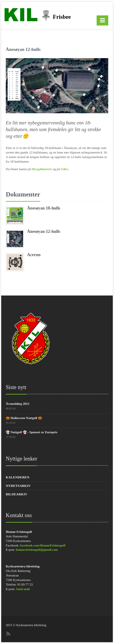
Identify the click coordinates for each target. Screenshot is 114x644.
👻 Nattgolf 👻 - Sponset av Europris (32, 432)
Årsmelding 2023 (17, 404)
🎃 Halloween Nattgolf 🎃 (24, 418)
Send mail (23, 589)
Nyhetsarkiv (18, 486)
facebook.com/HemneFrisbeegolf (43, 545)
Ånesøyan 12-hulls (44, 231)
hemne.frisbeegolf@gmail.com (37, 550)
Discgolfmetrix (42, 169)
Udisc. (65, 169)
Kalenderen (18, 477)
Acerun (34, 255)
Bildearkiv (17, 494)
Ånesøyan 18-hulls (44, 208)
